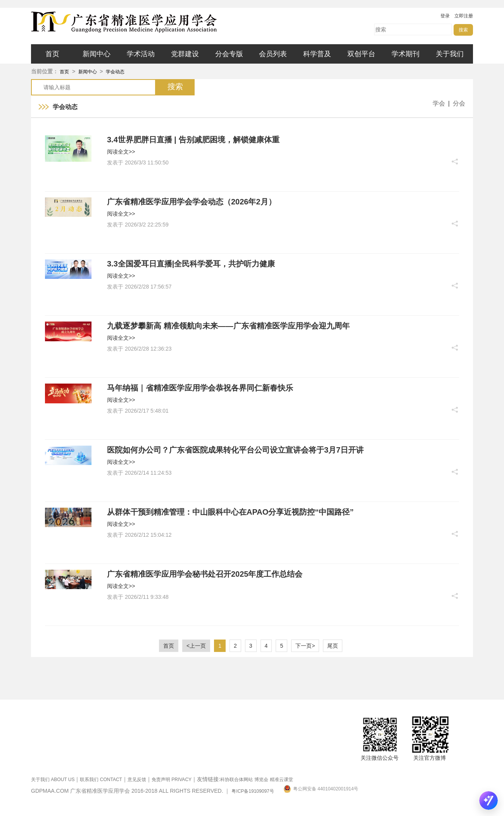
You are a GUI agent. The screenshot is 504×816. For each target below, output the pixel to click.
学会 (439, 103)
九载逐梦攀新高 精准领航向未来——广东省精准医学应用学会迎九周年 (228, 326)
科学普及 (317, 54)
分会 (459, 103)
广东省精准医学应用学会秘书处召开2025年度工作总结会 (205, 574)
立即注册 (464, 16)
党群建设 (185, 54)
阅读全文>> (121, 152)
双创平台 (361, 54)
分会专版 (229, 54)
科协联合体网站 (236, 780)
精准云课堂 (281, 780)
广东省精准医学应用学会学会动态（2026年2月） (192, 202)
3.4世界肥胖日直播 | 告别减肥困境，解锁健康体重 (193, 140)
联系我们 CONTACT (101, 780)
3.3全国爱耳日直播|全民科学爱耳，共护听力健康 (191, 264)
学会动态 (115, 72)
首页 (52, 54)
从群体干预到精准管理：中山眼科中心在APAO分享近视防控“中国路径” (230, 512)
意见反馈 (137, 780)
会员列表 (273, 54)
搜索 (463, 30)
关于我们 (450, 54)
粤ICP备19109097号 (253, 791)
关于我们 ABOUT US (53, 780)
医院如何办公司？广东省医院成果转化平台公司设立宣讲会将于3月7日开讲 (235, 450)
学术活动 (141, 54)
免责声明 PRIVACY (172, 780)
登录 (445, 16)
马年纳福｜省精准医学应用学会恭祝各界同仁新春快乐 (200, 388)
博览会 (261, 780)
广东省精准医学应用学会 (147, 22)
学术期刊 (406, 54)
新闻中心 (97, 54)
